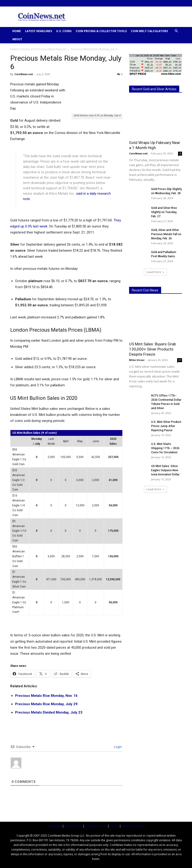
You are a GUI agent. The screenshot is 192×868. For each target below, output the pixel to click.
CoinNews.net (24, 74)
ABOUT (17, 39)
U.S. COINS (64, 31)
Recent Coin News (145, 290)
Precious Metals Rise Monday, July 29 (46, 704)
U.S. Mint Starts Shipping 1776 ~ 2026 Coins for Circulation (165, 448)
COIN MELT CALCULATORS (149, 31)
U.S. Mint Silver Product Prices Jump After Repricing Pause (166, 426)
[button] (176, 31)
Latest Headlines (39, 31)
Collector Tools (96, 826)
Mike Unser (137, 360)
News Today (73, 826)
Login (118, 747)
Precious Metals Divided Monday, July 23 (49, 712)
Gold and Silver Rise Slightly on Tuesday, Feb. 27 (164, 212)
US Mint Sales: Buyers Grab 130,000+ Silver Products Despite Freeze (153, 349)
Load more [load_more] (155, 272)
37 (180, 360)
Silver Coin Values (134, 826)
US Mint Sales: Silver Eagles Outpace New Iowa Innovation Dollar (165, 470)
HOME (17, 31)
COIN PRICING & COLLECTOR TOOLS (101, 31)
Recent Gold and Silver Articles (154, 89)
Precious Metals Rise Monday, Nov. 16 (46, 696)
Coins (114, 826)
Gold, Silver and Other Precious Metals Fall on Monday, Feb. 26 (166, 234)
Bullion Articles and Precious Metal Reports (38, 49)
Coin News (54, 826)
